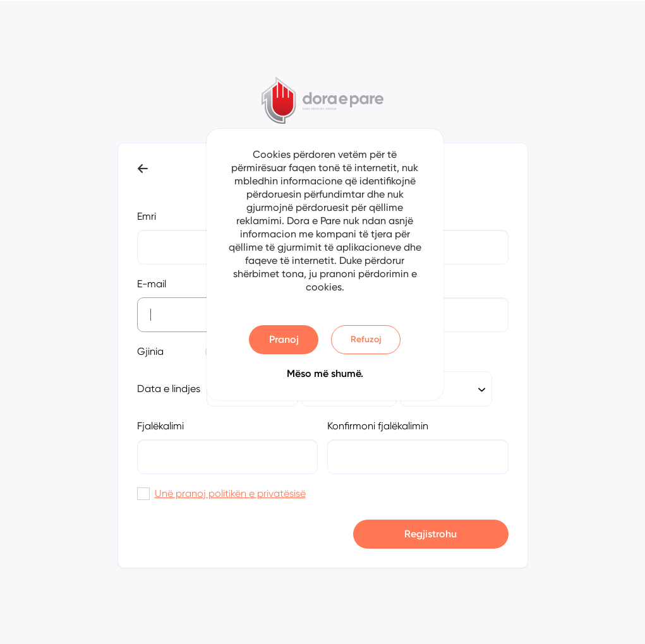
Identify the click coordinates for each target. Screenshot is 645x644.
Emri (147, 216)
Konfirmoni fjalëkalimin (378, 426)
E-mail (152, 284)
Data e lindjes (169, 389)
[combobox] (446, 389)
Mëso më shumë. (325, 373)
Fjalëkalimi (160, 426)
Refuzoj (366, 339)
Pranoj (284, 339)
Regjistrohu (431, 534)
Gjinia (150, 351)
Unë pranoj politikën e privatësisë (230, 493)
